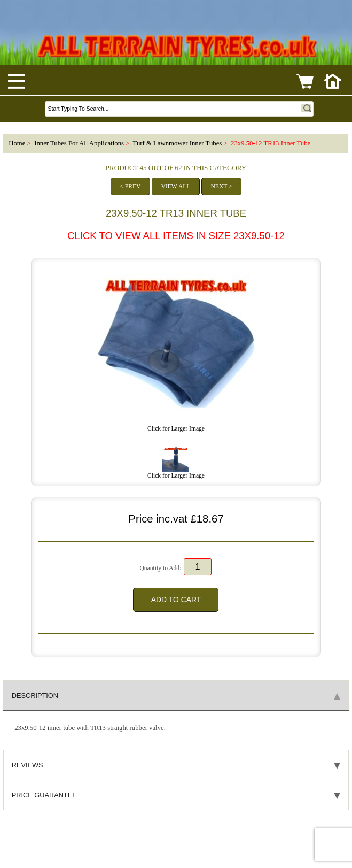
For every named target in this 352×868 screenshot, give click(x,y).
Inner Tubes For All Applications (79, 143)
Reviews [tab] (176, 765)
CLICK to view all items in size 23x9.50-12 (176, 236)
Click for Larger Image (176, 473)
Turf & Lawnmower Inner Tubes (178, 143)
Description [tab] (176, 696)
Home (17, 143)
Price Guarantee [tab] (176, 795)
